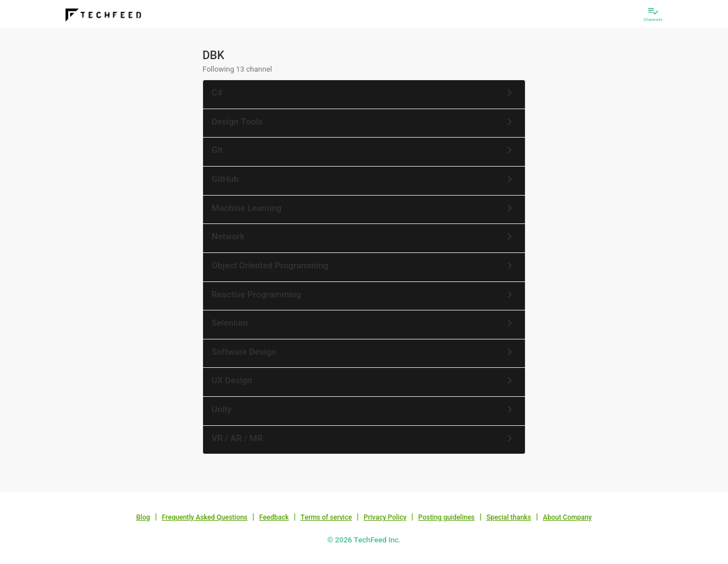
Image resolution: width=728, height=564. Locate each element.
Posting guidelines (446, 517)
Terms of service (326, 517)
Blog (143, 517)
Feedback (274, 517)
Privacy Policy (385, 517)
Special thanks (509, 517)
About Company (567, 517)
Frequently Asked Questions (204, 517)
